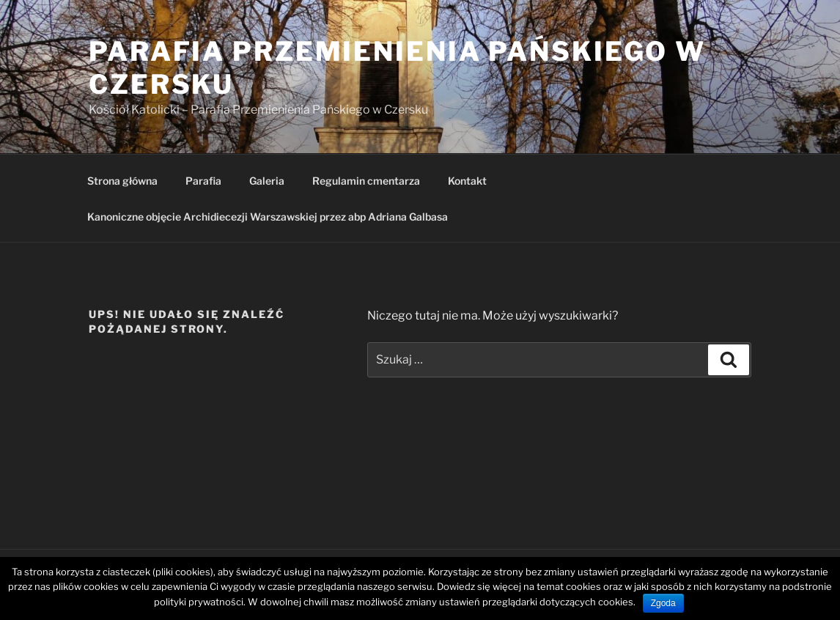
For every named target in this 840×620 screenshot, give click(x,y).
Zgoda (663, 603)
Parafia (203, 181)
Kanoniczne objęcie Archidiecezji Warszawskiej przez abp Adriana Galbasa (268, 217)
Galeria (267, 181)
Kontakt (467, 181)
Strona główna (122, 181)
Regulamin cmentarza (366, 181)
